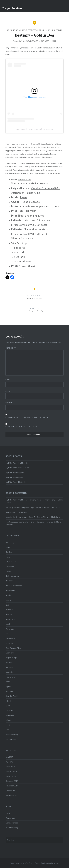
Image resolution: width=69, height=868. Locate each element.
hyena (24, 197)
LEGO (8, 634)
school (8, 701)
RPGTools (10, 691)
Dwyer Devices (12, 8)
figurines (42, 30)
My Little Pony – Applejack (16, 472)
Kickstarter (10, 629)
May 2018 (9, 757)
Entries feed (10, 818)
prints (59, 30)
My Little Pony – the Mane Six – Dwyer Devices (23, 500)
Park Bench (24, 512)
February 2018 (11, 771)
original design (11, 658)
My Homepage (11, 512)
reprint (8, 687)
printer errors (11, 677)
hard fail (9, 614)
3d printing (12, 30)
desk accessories (12, 576)
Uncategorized (11, 739)
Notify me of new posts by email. (22, 427)
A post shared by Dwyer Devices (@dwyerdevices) (34, 129)
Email (9, 391)
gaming (51, 30)
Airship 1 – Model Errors (52, 517)
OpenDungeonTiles (13, 648)
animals (23, 30)
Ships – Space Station (52, 507)
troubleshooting (12, 734)
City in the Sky (11, 562)
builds (8, 557)
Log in (8, 813)
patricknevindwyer (29, 41)
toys (7, 730)
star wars (9, 710)
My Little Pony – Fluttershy (16, 482)
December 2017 (12, 781)
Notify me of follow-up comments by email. (27, 417)
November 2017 (12, 786)
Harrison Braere (24, 179)
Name (9, 380)
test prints (10, 715)
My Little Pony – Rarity (14, 477)
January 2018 (11, 776)
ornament (9, 662)
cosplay (9, 571)
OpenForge (10, 653)
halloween (10, 610)
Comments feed (12, 823)
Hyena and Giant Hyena (34, 183)
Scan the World (12, 696)
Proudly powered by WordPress (21, 863)
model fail (9, 643)
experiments (10, 590)
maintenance (11, 638)
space (8, 706)
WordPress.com (53, 863)
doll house (10, 581)
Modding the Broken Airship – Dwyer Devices (23, 517)
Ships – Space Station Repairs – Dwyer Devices (23, 507)
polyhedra (10, 672)
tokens (8, 720)
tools (8, 725)
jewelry (8, 624)
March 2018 (10, 767)
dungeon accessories (14, 586)
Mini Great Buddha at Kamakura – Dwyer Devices (24, 522)
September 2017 (12, 795)
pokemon (9, 667)
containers (10, 566)
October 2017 (11, 791)
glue (7, 605)
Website (9, 403)
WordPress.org (12, 828)
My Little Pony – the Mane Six (17, 463)
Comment (11, 348)
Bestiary (32, 30)
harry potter (10, 619)
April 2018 (10, 762)
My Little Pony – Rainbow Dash (17, 468)
